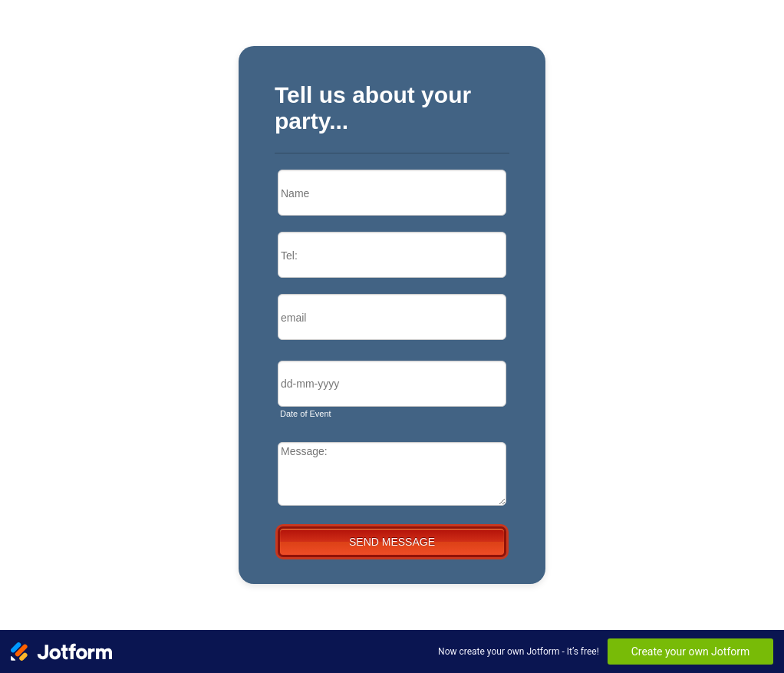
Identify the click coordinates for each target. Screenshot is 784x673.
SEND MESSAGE (392, 542)
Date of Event (306, 414)
